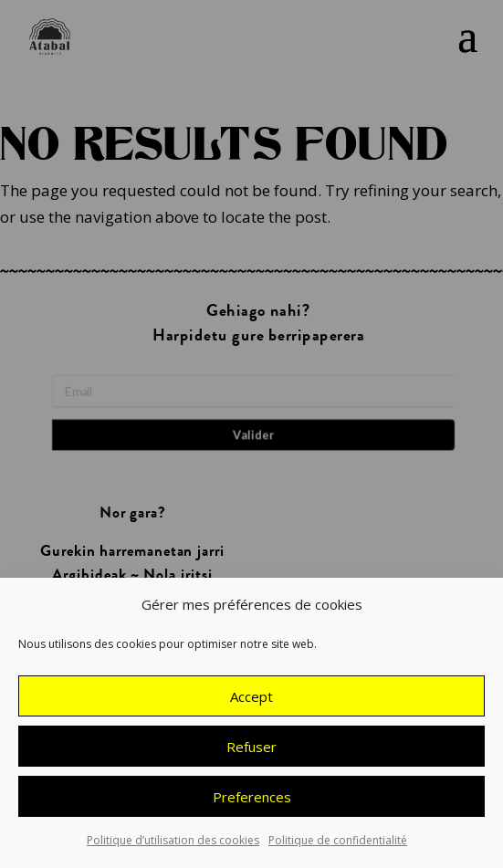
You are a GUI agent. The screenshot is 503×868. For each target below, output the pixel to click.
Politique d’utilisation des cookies (173, 844)
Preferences (252, 800)
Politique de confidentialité (338, 844)
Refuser (251, 749)
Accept (251, 699)
